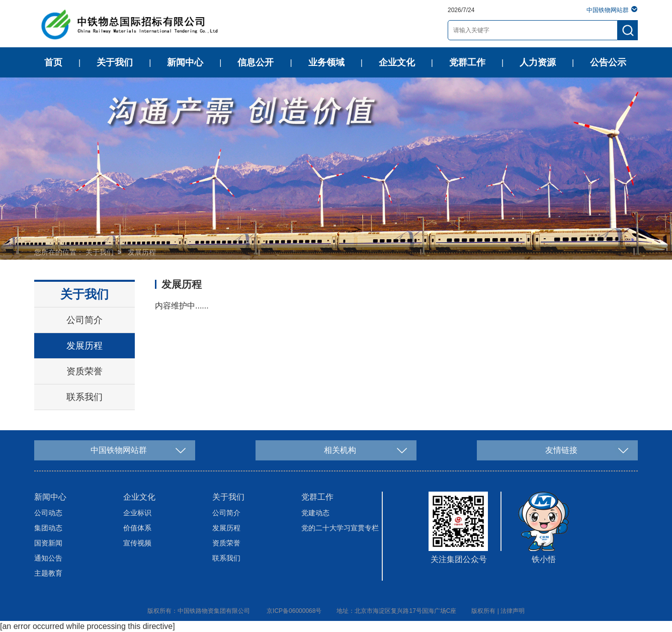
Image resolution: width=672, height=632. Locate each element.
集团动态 (48, 528)
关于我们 (115, 62)
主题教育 (48, 573)
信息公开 (256, 62)
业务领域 (326, 62)
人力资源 (538, 62)
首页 (53, 62)
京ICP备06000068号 (294, 611)
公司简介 (85, 320)
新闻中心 (185, 62)
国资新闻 (48, 543)
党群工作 (467, 62)
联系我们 (85, 397)
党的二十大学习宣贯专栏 (340, 528)
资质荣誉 (85, 371)
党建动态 (315, 513)
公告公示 (608, 62)
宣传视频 (137, 543)
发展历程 (142, 252)
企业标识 (137, 513)
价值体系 (137, 528)
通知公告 (48, 558)
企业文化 (397, 62)
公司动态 (48, 513)
